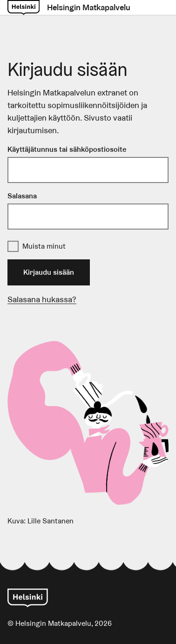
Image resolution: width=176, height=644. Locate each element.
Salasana (22, 196)
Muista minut (44, 246)
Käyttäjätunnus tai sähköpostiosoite (67, 149)
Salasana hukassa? (42, 299)
